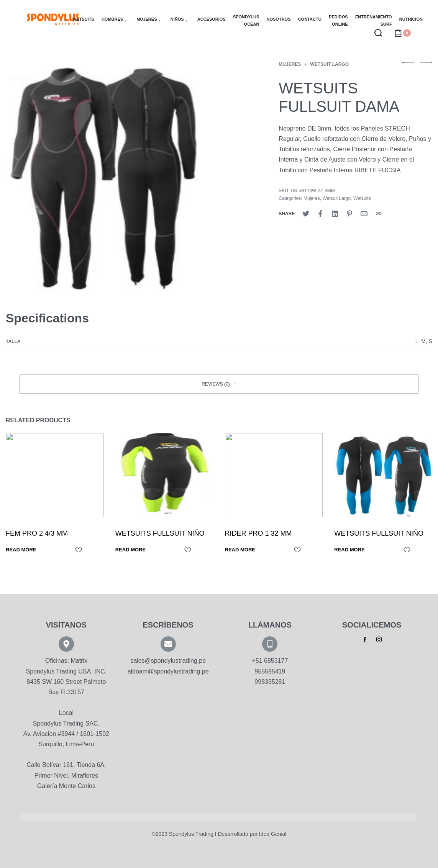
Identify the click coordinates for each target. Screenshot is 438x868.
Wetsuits (362, 198)
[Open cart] (403, 33)
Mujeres (290, 64)
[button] (219, 384)
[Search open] (378, 33)
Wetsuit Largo (329, 64)
